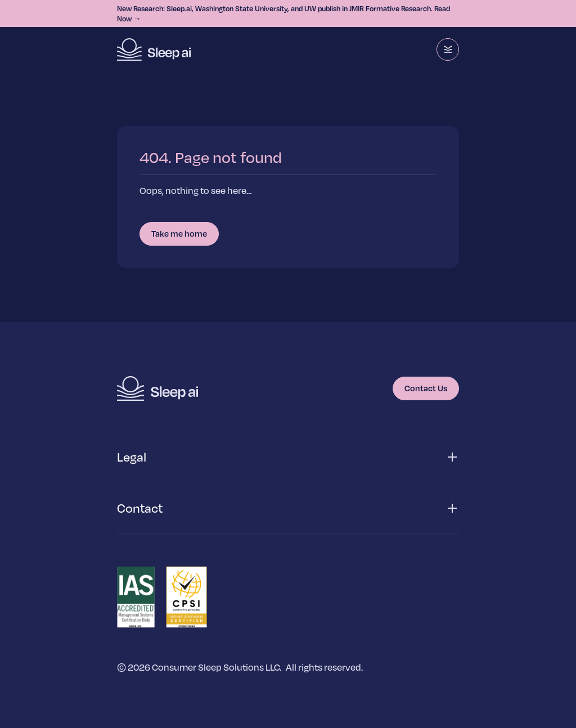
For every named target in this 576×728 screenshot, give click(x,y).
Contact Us (426, 388)
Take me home (179, 233)
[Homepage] (154, 49)
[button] (288, 457)
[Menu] (448, 49)
